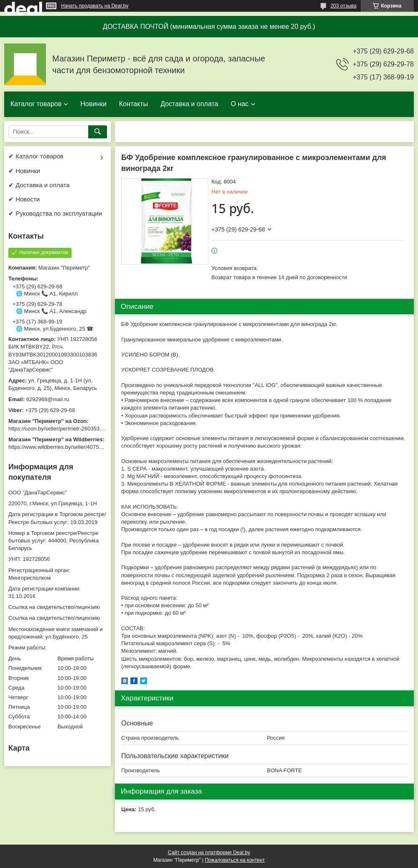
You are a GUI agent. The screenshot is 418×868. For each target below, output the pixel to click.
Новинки (93, 104)
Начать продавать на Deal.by (95, 6)
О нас (240, 104)
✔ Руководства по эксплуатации (55, 213)
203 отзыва (344, 6)
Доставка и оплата (189, 104)
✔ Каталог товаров (36, 156)
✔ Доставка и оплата (39, 185)
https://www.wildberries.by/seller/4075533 (58, 447)
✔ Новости (24, 199)
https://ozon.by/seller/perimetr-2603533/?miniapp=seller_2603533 (87, 429)
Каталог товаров (36, 104)
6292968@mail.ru (48, 399)
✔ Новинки (24, 171)
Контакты (134, 104)
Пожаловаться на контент (235, 860)
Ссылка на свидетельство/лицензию (54, 607)
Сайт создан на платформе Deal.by (209, 853)
